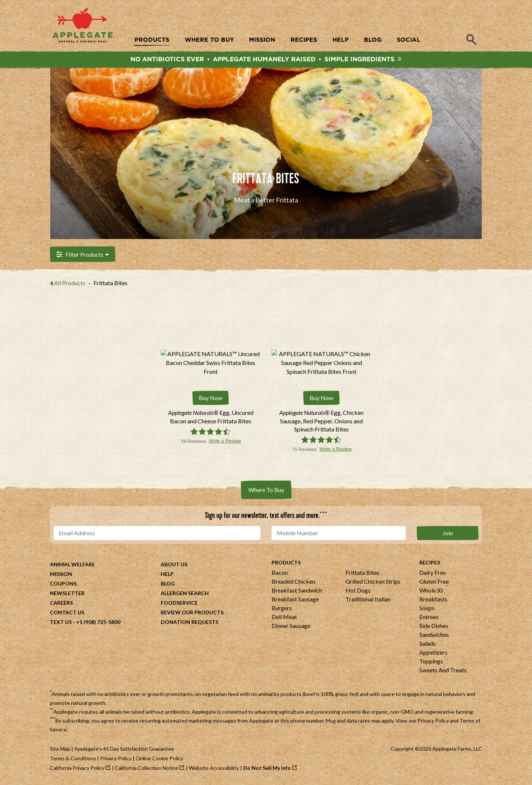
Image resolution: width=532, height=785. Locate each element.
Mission (61, 574)
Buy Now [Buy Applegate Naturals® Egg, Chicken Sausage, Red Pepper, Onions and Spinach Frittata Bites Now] (321, 398)
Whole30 (431, 591)
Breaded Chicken (293, 582)
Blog (168, 584)
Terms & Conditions (73, 759)
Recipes (430, 563)
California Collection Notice (146, 768)
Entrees (429, 617)
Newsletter (67, 593)
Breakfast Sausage (295, 599)
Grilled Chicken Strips (373, 582)
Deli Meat (284, 617)
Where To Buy (266, 490)
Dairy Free (433, 573)
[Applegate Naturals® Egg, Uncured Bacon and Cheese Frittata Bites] (211, 417)
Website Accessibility (214, 768)
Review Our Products (192, 613)
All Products (70, 284)
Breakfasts (433, 599)
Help (167, 574)
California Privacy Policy (77, 768)
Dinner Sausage (291, 626)
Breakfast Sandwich (297, 591)
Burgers (282, 608)
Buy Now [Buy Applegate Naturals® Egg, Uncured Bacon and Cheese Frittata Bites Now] (211, 398)
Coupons (63, 584)
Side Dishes (434, 626)
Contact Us (67, 613)
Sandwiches (434, 635)
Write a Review (225, 441)
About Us (174, 565)
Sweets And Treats (443, 670)
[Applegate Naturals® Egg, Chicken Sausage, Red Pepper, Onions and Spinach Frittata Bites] (321, 421)
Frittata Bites (362, 573)
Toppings (431, 661)
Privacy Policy (433, 721)
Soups (427, 608)
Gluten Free (434, 582)
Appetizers (433, 653)
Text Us (61, 622)
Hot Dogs (358, 591)
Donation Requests (190, 622)
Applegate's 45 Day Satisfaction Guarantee (124, 749)
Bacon (280, 573)
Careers (61, 603)
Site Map (60, 749)
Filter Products (82, 256)
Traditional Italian (368, 599)
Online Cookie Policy (159, 759)
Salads (427, 644)
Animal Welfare (72, 565)
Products (286, 563)
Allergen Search (185, 593)
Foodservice (179, 603)
